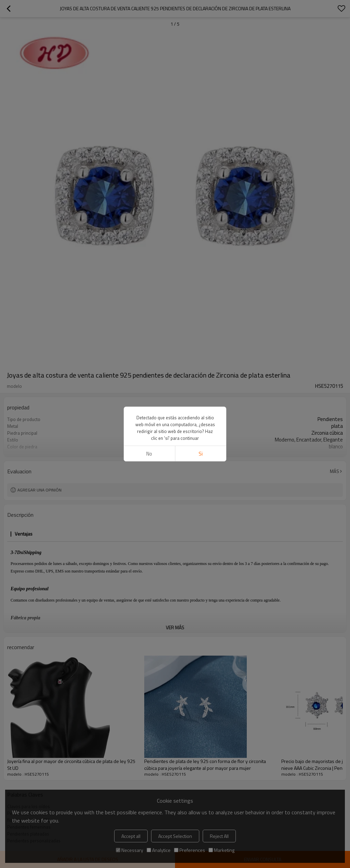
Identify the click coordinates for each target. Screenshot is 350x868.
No (149, 454)
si (201, 454)
